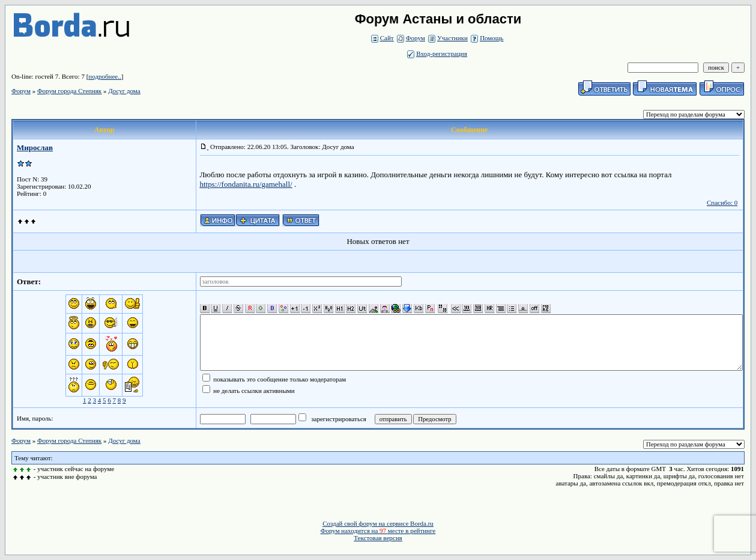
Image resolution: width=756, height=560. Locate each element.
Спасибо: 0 (722, 202)
